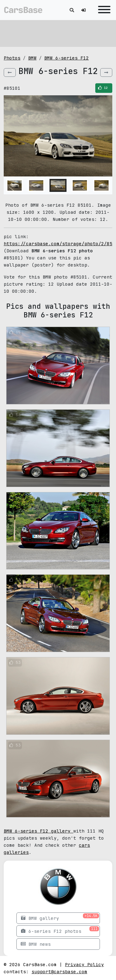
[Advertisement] (58, 32)
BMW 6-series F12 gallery (39, 831)
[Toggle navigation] (103, 10)
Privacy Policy (84, 964)
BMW (32, 58)
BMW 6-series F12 (67, 58)
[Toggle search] (72, 10)
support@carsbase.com (59, 972)
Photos (12, 58)
